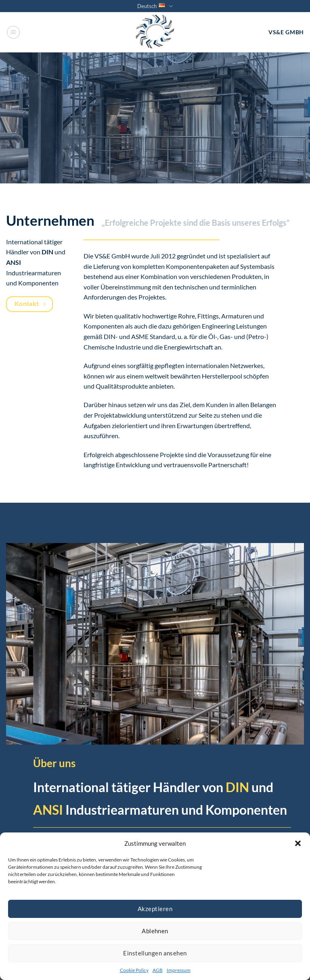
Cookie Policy (134, 970)
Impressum (179, 970)
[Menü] (13, 32)
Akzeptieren (155, 909)
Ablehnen (155, 931)
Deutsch (155, 6)
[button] (298, 843)
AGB (158, 970)
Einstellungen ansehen (155, 953)
